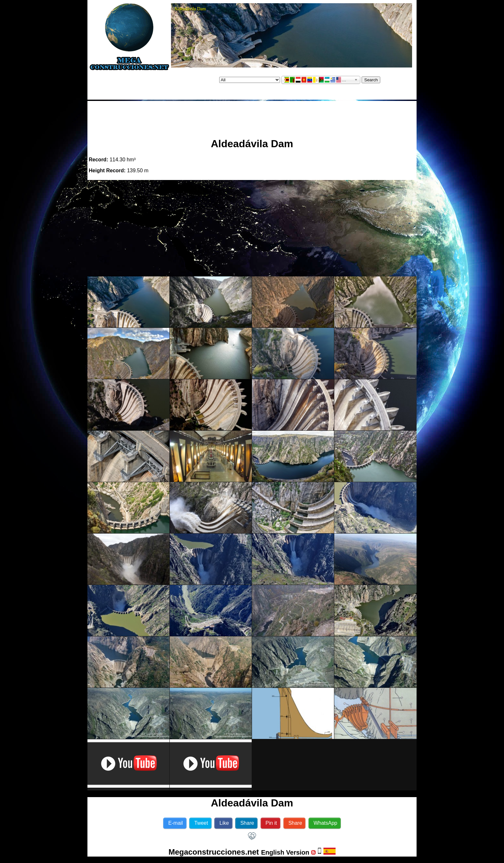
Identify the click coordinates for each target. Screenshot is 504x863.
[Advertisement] (252, 117)
